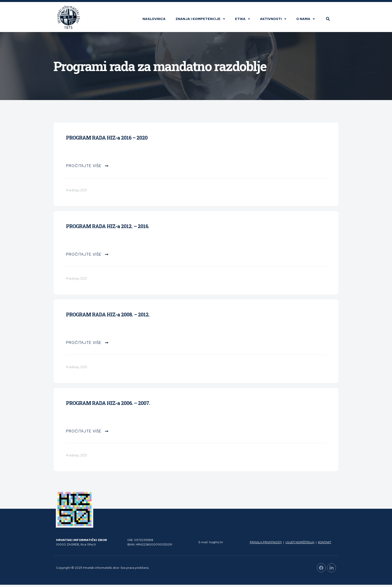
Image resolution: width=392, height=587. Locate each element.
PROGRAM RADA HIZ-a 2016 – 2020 (107, 140)
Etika (245, 21)
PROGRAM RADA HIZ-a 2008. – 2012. (108, 317)
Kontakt (325, 545)
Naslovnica (156, 21)
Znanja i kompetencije (202, 21)
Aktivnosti (275, 21)
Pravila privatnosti (266, 545)
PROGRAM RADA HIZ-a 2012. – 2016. (107, 229)
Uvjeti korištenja (300, 545)
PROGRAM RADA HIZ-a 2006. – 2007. (108, 405)
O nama (308, 21)
